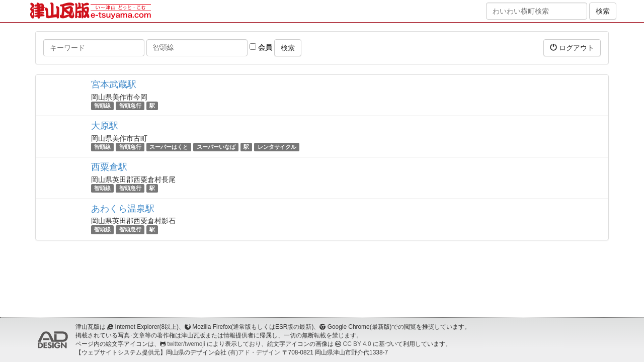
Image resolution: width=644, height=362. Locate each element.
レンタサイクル (277, 147)
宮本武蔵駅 (114, 84)
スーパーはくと (169, 147)
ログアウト (572, 48)
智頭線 (102, 106)
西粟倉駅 (109, 167)
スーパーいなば (216, 147)
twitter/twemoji (186, 344)
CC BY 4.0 (357, 344)
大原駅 (105, 126)
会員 (261, 47)
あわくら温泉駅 (123, 209)
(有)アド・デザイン (254, 352)
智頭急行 (130, 106)
